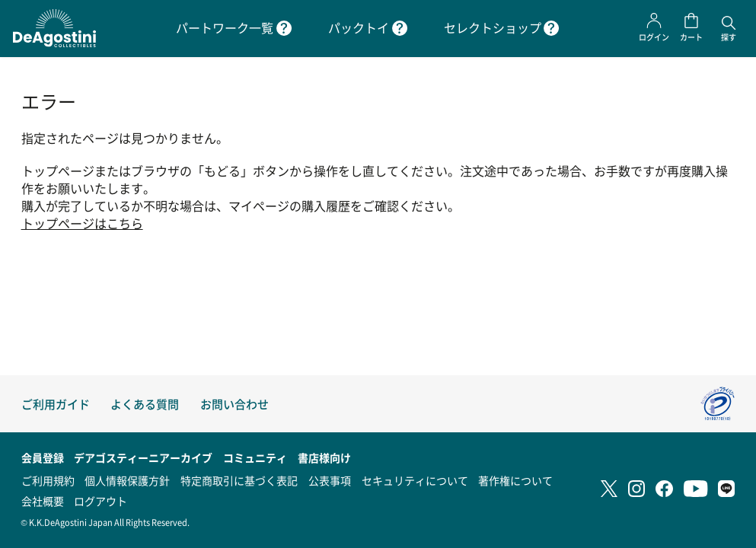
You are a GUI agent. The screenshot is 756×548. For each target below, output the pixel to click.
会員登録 (43, 457)
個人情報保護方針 (127, 480)
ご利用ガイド (56, 404)
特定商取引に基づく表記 (239, 480)
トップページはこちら (82, 223)
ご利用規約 (48, 480)
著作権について (515, 480)
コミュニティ (255, 457)
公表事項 (330, 480)
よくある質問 (145, 404)
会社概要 (43, 501)
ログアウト (100, 501)
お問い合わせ (234, 404)
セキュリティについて (415, 480)
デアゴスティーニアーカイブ (143, 457)
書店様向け (324, 457)
